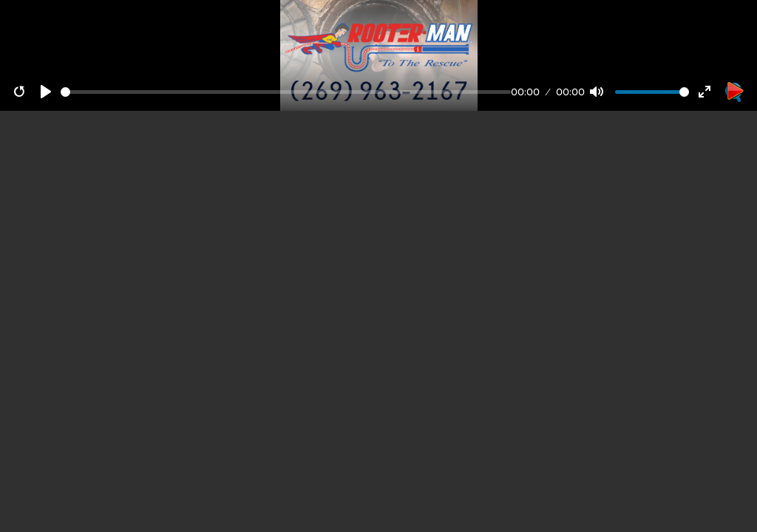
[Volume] (652, 92)
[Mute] (597, 92)
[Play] (46, 92)
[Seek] (286, 92)
